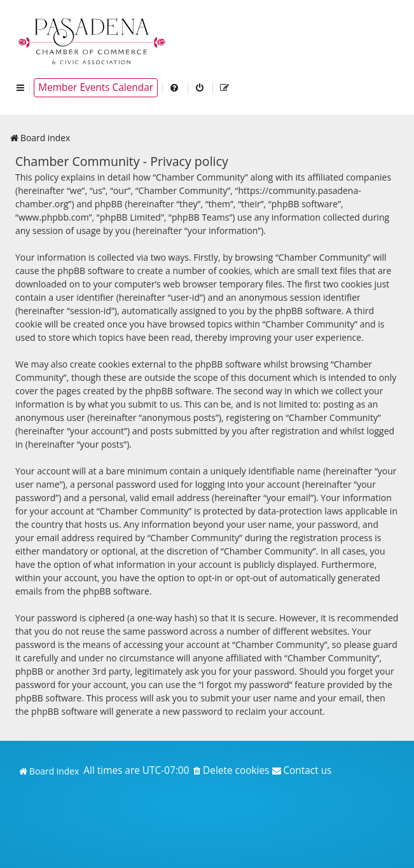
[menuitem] (175, 88)
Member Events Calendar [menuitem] (96, 87)
